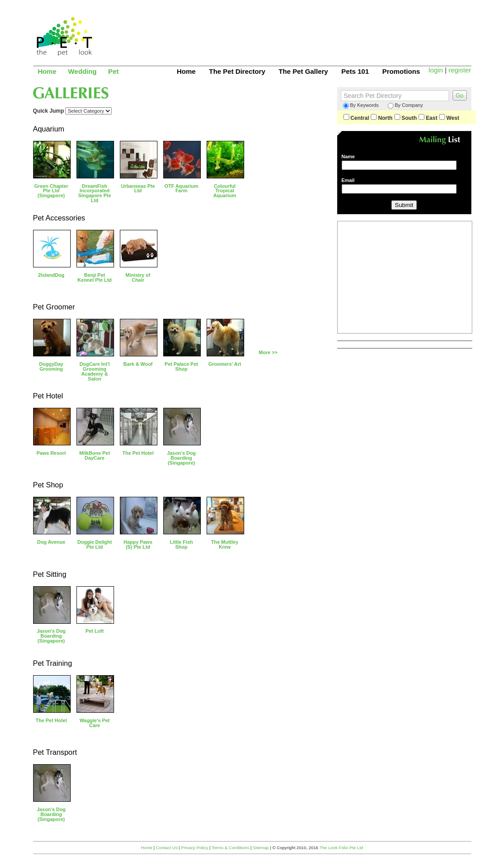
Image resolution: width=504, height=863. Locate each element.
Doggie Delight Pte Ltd (95, 544)
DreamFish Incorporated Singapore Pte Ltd (95, 193)
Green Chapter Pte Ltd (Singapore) (51, 191)
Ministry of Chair (138, 277)
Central (356, 118)
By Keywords (361, 106)
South (406, 118)
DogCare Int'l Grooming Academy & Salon (95, 371)
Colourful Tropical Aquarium (225, 191)
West (449, 118)
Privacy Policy (195, 848)
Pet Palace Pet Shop (181, 366)
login (436, 70)
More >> (268, 352)
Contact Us (167, 848)
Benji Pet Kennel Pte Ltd (95, 277)
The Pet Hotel (138, 453)
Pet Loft (95, 631)
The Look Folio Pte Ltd (341, 848)
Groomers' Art (225, 364)
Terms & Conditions (230, 848)
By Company (405, 106)
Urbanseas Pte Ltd (138, 188)
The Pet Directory (237, 71)
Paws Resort (51, 453)
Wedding (82, 71)
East (428, 118)
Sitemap (261, 848)
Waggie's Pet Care (95, 723)
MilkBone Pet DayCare (95, 455)
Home (47, 71)
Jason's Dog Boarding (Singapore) (181, 458)
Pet (114, 71)
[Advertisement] (309, 29)
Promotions (401, 71)
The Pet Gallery (303, 71)
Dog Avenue (51, 542)
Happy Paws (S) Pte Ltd (138, 544)
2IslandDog (51, 275)
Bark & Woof (138, 364)
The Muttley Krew (225, 544)
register (460, 70)
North (381, 118)
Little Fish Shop (182, 544)
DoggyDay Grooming (51, 366)
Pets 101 (355, 71)
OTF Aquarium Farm (182, 188)
